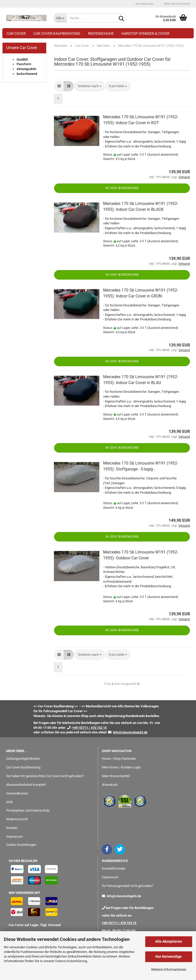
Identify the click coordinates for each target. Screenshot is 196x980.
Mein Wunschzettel (176, 4)
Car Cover (16, 33)
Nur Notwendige (169, 956)
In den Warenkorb (122, 188)
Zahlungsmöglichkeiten (23, 759)
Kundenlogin (144, 4)
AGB (9, 802)
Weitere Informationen (169, 970)
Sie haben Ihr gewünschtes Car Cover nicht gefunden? (45, 776)
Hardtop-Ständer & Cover (145, 33)
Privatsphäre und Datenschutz (28, 810)
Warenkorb (110, 785)
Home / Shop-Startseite (119, 759)
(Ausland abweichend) (163, 155)
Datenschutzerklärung (71, 961)
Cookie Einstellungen (21, 845)
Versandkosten (17, 793)
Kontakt (12, 828)
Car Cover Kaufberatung (57, 33)
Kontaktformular (114, 868)
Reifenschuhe (101, 33)
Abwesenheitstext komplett (26, 785)
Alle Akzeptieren (169, 941)
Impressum (14, 837)
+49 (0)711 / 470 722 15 (119, 923)
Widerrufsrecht (17, 819)
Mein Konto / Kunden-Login (121, 767)
